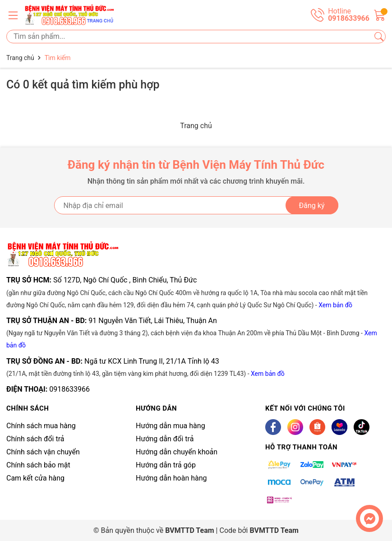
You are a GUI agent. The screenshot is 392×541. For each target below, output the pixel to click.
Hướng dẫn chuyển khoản (177, 452)
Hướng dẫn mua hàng (171, 426)
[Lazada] (339, 427)
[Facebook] (273, 427)
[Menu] (13, 15)
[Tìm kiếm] (379, 37)
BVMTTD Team (274, 530)
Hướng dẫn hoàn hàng (171, 478)
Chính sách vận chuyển (43, 452)
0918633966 (69, 389)
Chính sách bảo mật (38, 465)
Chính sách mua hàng (41, 426)
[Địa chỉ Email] (196, 205)
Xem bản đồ (335, 305)
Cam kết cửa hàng (35, 478)
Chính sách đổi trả (35, 439)
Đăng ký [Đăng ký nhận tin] (312, 206)
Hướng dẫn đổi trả (165, 439)
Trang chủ (196, 126)
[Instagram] (295, 427)
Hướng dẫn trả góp (166, 465)
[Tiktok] (362, 427)
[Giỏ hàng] (380, 14)
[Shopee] (317, 427)
